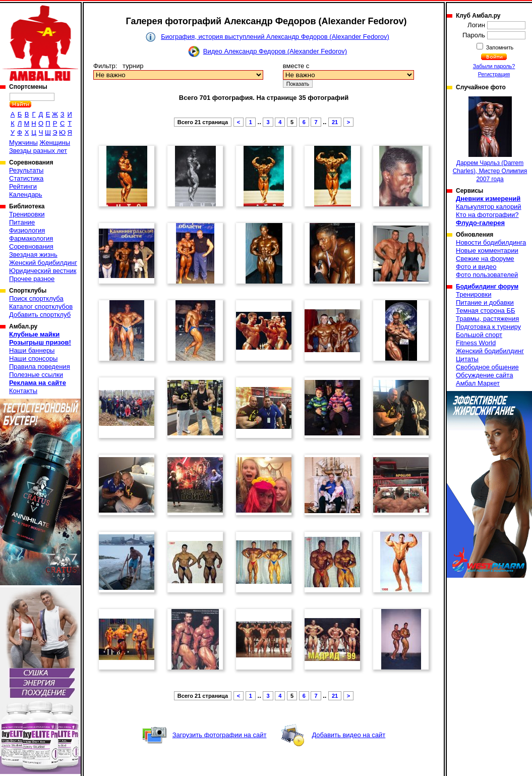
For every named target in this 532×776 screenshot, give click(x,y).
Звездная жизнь (33, 255)
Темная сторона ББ (486, 311)
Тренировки (27, 214)
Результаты (26, 170)
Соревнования (31, 246)
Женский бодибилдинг (43, 263)
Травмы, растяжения (487, 319)
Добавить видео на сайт (348, 735)
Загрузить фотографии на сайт (220, 735)
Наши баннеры (32, 350)
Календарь (26, 195)
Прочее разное (32, 279)
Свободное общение (487, 367)
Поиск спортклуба (36, 298)
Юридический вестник (43, 271)
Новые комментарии (487, 251)
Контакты (23, 391)
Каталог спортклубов (41, 307)
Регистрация (494, 74)
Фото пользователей (487, 275)
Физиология (27, 230)
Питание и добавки (485, 302)
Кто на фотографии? (487, 215)
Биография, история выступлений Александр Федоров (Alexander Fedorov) (275, 37)
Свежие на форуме (485, 259)
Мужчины (23, 143)
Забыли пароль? (494, 66)
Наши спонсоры (33, 358)
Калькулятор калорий (489, 207)
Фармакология (31, 238)
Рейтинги (23, 186)
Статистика (26, 178)
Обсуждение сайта (484, 375)
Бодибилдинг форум (487, 287)
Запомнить (499, 47)
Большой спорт (479, 335)
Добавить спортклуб (40, 315)
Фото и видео (476, 267)
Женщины (55, 143)
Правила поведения (40, 367)
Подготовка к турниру (488, 327)
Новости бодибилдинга (491, 242)
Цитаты (467, 359)
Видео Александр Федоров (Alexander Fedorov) (275, 51)
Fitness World (476, 343)
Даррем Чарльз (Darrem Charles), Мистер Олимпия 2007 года (490, 140)
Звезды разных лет (38, 151)
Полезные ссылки (36, 375)
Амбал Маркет (478, 383)
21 (335, 122)
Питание (22, 222)
